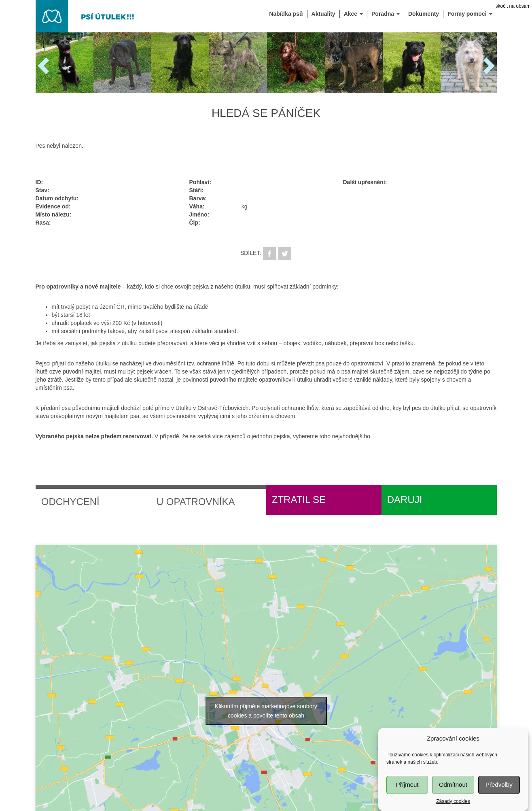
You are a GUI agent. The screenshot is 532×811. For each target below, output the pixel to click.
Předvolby (499, 789)
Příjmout (407, 789)
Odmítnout (453, 789)
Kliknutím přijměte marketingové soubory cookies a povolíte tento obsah (266, 711)
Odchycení (70, 502)
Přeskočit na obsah (509, 6)
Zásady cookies (453, 805)
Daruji (405, 500)
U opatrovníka (196, 502)
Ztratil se (299, 500)
